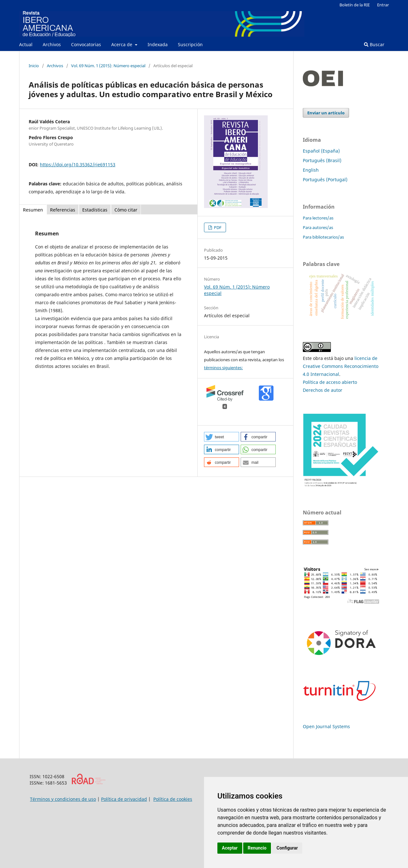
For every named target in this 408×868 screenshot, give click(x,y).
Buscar (374, 44)
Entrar (383, 5)
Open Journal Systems (326, 726)
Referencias (63, 210)
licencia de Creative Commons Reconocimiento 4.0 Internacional (341, 366)
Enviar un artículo (326, 113)
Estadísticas (95, 210)
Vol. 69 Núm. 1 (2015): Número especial (108, 66)
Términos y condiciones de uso (63, 799)
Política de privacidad (124, 799)
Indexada (158, 44)
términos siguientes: (223, 368)
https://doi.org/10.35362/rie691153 (78, 165)
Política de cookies (173, 799)
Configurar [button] (287, 848)
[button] (222, 437)
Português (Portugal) (325, 179)
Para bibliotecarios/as (323, 237)
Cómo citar (126, 210)
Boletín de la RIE (355, 5)
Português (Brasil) (322, 160)
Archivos (52, 44)
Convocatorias (86, 44)
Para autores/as (318, 227)
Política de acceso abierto (330, 382)
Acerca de (122, 44)
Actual (26, 44)
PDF (217, 227)
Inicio (34, 66)
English (311, 170)
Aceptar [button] (230, 848)
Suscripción (190, 44)
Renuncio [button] (257, 848)
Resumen (33, 210)
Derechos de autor (323, 390)
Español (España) (321, 151)
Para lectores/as (318, 218)
